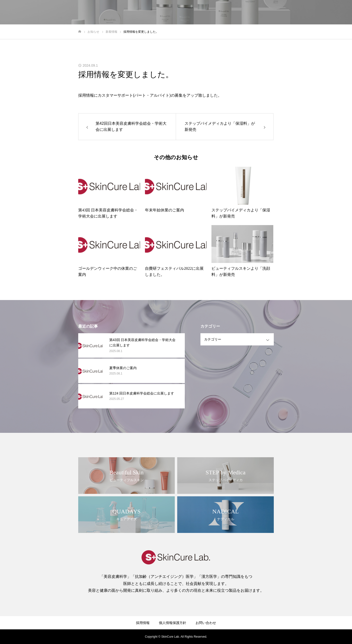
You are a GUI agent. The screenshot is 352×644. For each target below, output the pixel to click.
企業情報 (239, 12)
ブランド (262, 12)
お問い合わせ (332, 12)
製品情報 (284, 12)
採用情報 (307, 12)
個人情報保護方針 (173, 623)
